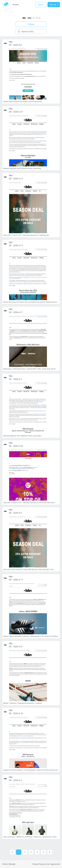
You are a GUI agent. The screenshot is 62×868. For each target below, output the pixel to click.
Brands (16, 4)
